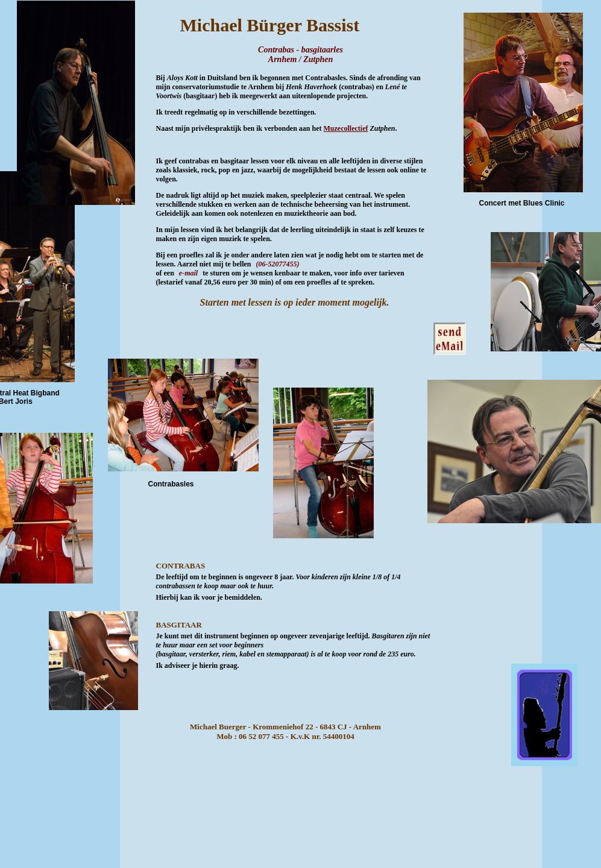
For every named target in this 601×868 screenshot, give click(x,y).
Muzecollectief (346, 128)
